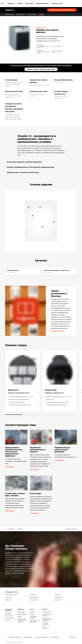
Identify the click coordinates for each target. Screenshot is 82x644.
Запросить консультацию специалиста (62, 10)
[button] (71, 529)
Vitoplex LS (20, 529)
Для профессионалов (42, 3)
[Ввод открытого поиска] (76, 4)
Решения (20, 3)
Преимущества (20, 14)
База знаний (29, 3)
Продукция (11, 3)
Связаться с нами (57, 3)
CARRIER (20, 642)
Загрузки (41, 14)
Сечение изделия (32, 14)
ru (6, 529)
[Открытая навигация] (2, 4)
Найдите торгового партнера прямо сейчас (41, 69)
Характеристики (9, 14)
